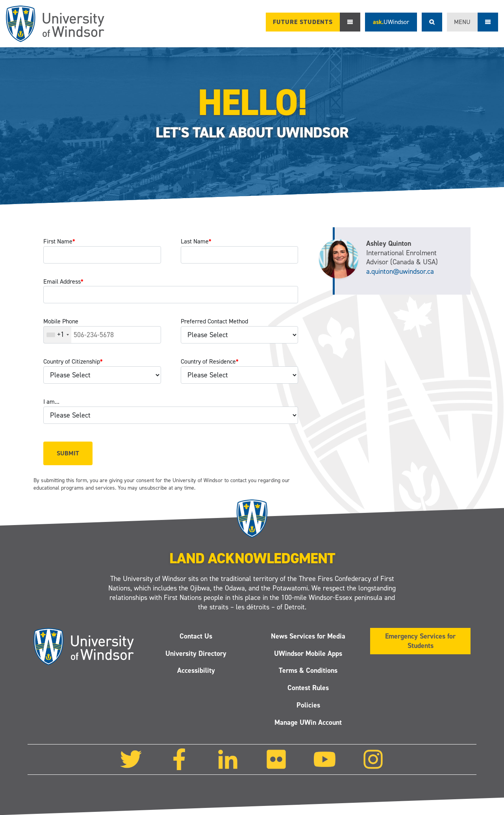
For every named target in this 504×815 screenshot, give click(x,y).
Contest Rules (308, 688)
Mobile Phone (61, 321)
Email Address (63, 281)
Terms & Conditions (308, 671)
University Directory (196, 653)
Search (432, 22)
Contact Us (196, 636)
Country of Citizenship (73, 361)
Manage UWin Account (308, 722)
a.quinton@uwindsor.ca (400, 271)
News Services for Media (308, 636)
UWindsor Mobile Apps (308, 653)
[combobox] (57, 335)
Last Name (196, 241)
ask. (391, 22)
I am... (51, 402)
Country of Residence (210, 361)
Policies (308, 705)
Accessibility (196, 671)
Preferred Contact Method (214, 321)
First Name (59, 241)
